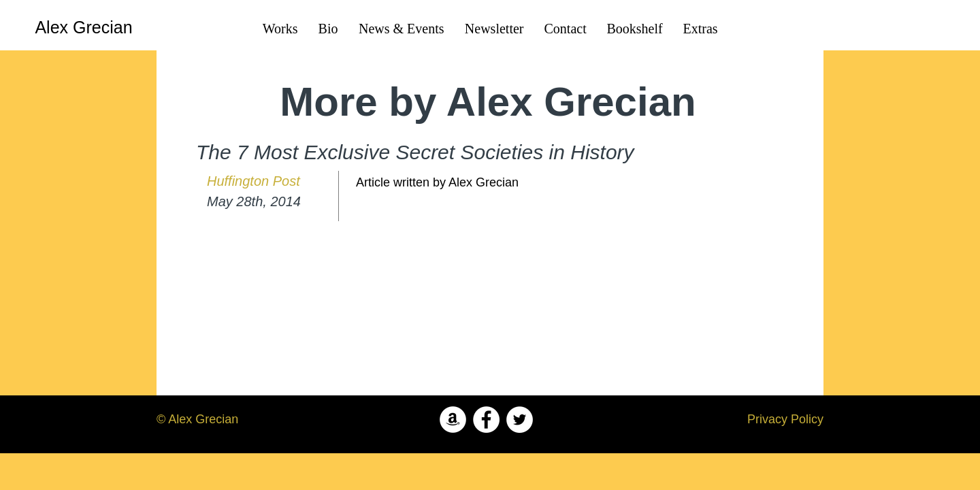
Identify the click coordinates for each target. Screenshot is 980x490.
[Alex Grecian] (84, 27)
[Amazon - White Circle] (453, 420)
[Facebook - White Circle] (486, 420)
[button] (635, 29)
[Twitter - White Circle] (520, 420)
